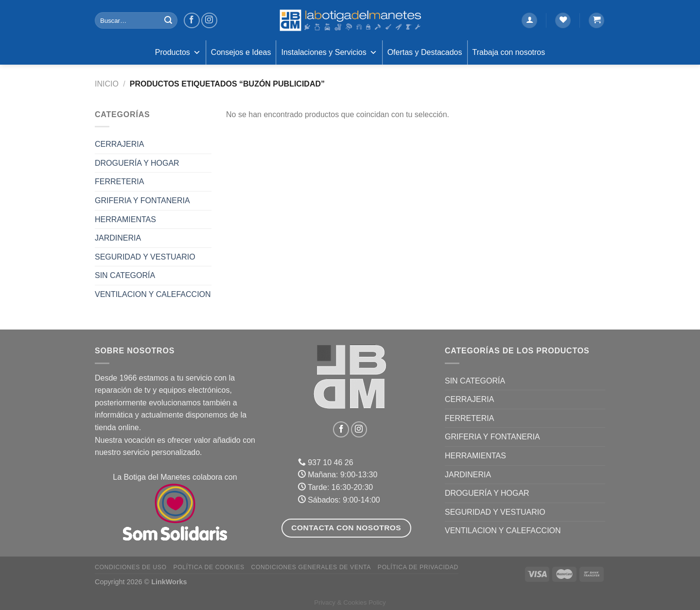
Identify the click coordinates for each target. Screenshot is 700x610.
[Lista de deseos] (563, 21)
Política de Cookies (209, 567)
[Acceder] (529, 21)
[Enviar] (168, 20)
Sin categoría (125, 275)
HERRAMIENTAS (125, 219)
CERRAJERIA (119, 144)
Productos (178, 52)
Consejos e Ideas (241, 52)
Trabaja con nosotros (509, 52)
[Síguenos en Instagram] (209, 21)
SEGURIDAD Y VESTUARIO (145, 257)
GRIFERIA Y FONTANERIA (142, 200)
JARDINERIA (118, 238)
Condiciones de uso (131, 567)
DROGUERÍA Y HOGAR (137, 163)
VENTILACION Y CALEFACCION (153, 294)
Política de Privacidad (418, 567)
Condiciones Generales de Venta (311, 567)
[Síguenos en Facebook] (192, 21)
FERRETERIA (119, 182)
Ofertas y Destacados (425, 52)
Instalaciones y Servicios (329, 52)
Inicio (107, 84)
